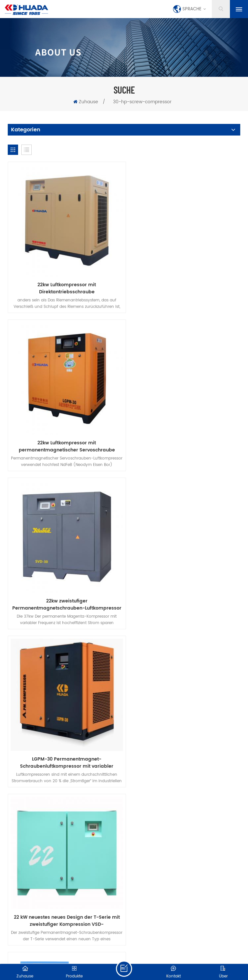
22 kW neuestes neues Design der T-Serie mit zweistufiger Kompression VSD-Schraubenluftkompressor (64, 590)
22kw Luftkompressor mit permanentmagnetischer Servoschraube (184, 284)
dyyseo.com (166, 946)
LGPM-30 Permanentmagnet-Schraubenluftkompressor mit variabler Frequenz (184, 437)
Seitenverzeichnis (119, 953)
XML (145, 953)
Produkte (65, 661)
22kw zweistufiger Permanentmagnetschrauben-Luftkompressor (64, 437)
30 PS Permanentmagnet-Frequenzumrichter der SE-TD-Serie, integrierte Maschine (184, 590)
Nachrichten (186, 661)
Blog (219, 661)
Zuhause (86, 102)
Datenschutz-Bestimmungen (148, 670)
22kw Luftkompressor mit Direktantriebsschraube (64, 284)
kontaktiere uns (141, 661)
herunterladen (87, 670)
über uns (99, 661)
